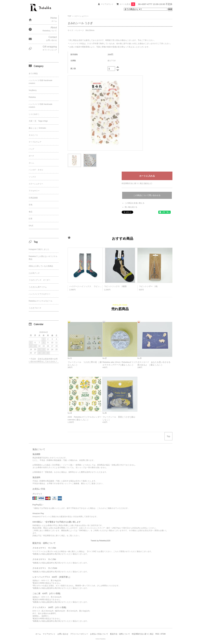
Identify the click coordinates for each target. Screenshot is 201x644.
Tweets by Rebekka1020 (100, 541)
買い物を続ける (131, 207)
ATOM (163, 634)
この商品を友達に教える (135, 203)
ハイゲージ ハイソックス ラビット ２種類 (89, 286)
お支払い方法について (99, 634)
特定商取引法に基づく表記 (143, 634)
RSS (157, 634)
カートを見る (127, 4)
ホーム (38, 634)
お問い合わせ (63, 634)
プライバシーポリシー (79, 634)
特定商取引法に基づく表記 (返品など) (137, 183)
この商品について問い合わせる (147, 195)
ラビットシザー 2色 (148, 286)
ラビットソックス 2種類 (115, 286)
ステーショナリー (81, 16)
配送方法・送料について (120, 634)
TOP (69, 16)
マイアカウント (107, 4)
